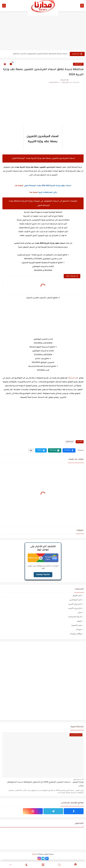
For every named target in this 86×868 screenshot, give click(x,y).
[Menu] (43, 865)
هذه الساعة (73, 378)
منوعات (79, 629)
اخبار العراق (78, 64)
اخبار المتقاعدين (75, 600)
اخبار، (80, 612)
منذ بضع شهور (78, 779)
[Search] (59, 865)
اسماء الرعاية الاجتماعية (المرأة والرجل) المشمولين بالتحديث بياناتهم (40, 54)
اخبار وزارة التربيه (75, 608)
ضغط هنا (19, 186)
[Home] (75, 865)
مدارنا (34, 854)
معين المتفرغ (77, 625)
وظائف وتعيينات (76, 634)
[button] (69, 450)
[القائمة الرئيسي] (82, 6)
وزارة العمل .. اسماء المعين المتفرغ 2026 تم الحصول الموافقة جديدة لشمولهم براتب (45, 784)
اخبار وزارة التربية (75, 604)
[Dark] (27, 865)
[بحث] (4, 6)
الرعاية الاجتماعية (75, 617)
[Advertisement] (43, 31)
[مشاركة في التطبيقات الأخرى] (31, 450)
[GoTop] (11, 865)
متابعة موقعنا (43, 575)
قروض (79, 621)
